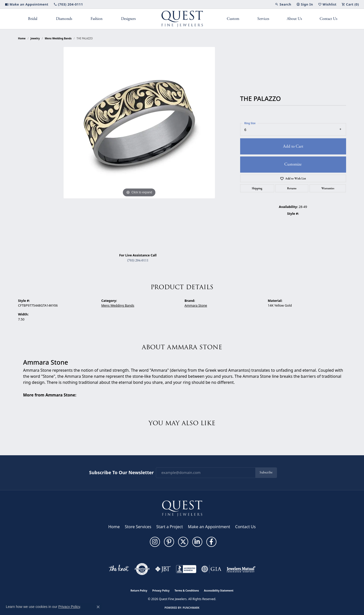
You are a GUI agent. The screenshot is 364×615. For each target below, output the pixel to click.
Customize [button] (293, 164)
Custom (233, 19)
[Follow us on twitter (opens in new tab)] (183, 542)
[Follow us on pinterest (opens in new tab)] (169, 542)
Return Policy (139, 591)
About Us (294, 19)
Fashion (96, 19)
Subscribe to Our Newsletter (121, 473)
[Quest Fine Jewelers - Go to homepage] (182, 508)
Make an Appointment (209, 527)
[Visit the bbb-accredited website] (186, 569)
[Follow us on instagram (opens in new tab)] (155, 542)
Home (22, 38)
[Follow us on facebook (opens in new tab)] (211, 542)
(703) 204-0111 (138, 261)
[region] (139, 148)
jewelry (35, 38)
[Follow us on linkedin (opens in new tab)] (197, 542)
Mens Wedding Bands (58, 38)
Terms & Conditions (187, 591)
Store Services (138, 527)
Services (263, 19)
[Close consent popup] (98, 607)
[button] (283, 4)
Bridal (33, 19)
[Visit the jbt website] (163, 569)
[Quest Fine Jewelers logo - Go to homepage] (182, 19)
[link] (27, 4)
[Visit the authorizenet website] (142, 569)
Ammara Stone (196, 305)
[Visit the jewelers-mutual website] (241, 569)
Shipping (257, 188)
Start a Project (170, 527)
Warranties (328, 188)
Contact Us (328, 19)
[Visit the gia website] (211, 569)
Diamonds (64, 19)
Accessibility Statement (219, 591)
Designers (128, 19)
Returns (292, 188)
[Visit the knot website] (119, 569)
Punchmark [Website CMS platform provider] (191, 608)
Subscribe (266, 473)
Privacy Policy (161, 591)
